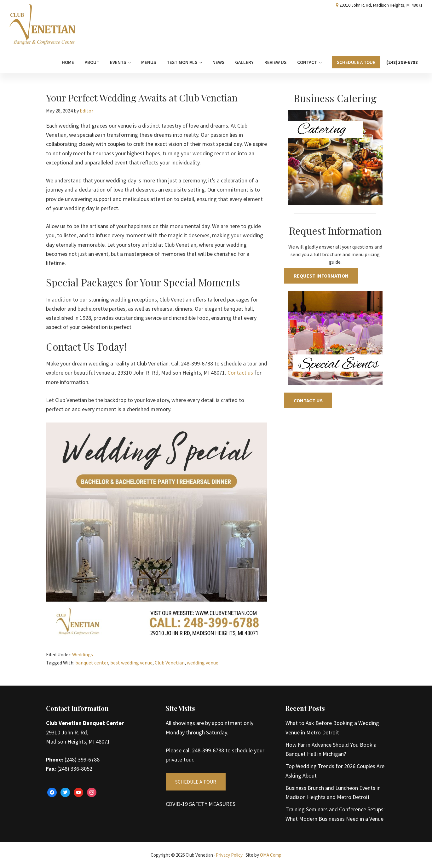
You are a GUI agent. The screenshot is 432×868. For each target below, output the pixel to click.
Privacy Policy (229, 855)
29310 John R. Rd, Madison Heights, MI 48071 (381, 5)
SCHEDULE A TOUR (196, 782)
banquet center (92, 663)
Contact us (240, 373)
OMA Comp (271, 855)
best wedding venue (131, 663)
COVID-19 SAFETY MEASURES (201, 804)
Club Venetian (170, 663)
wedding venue (203, 663)
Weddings (83, 654)
